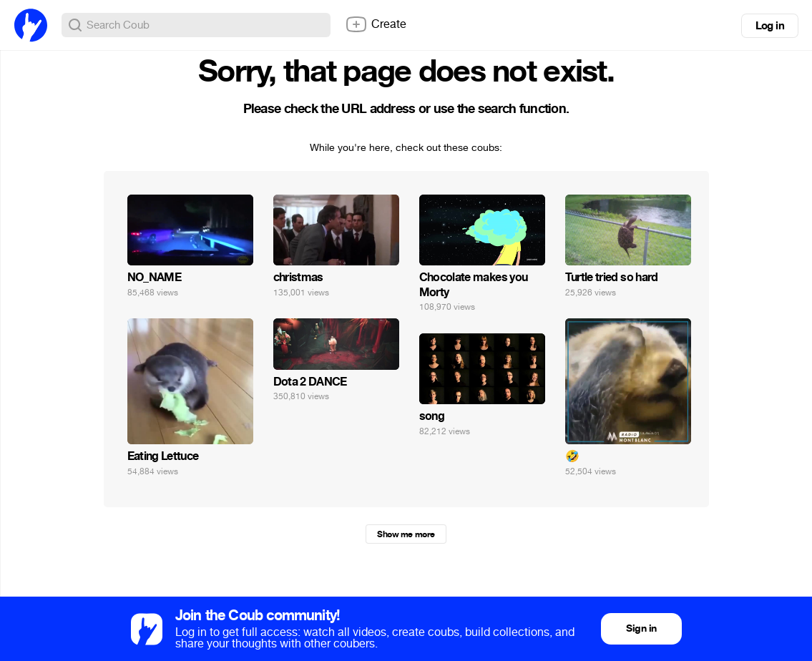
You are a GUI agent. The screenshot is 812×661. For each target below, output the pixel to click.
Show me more (406, 534)
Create (376, 24)
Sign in (641, 628)
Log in (770, 26)
